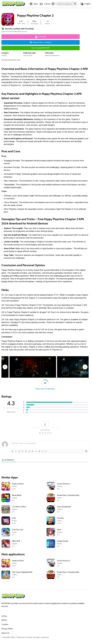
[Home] (13, 4)
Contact (5, 624)
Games (4, 55)
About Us (5, 632)
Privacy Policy (7, 628)
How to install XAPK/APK (40, 47)
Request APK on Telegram (41, 42)
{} (42, 450)
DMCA (4, 619)
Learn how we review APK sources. (14, 31)
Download (41, 36)
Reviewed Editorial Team (11, 59)
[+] (46, 450)
